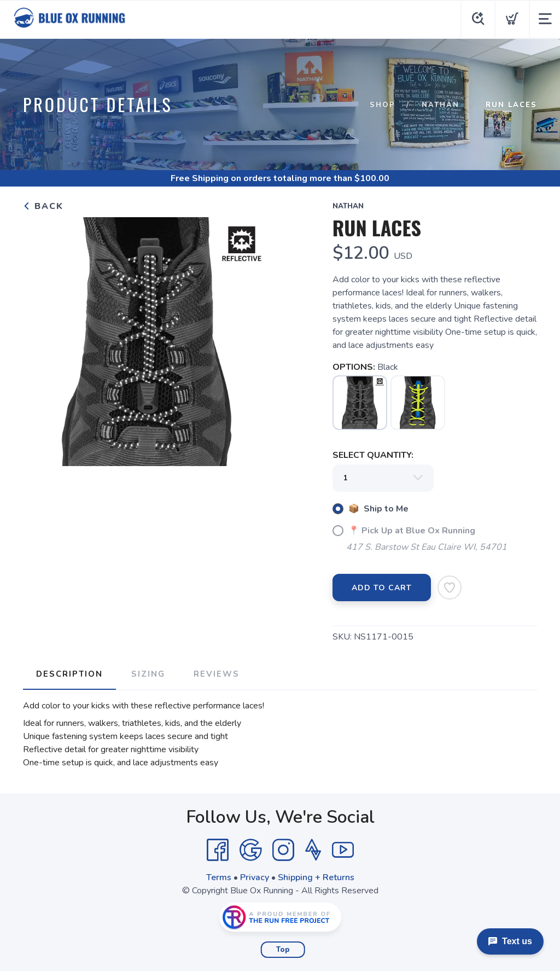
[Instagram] (283, 850)
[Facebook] (218, 850)
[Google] (250, 850)
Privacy (255, 877)
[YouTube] (343, 850)
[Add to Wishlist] (450, 588)
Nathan (441, 105)
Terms (219, 877)
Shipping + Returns (316, 877)
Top (283, 950)
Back (43, 206)
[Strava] (313, 850)
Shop (383, 105)
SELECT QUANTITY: (373, 455)
